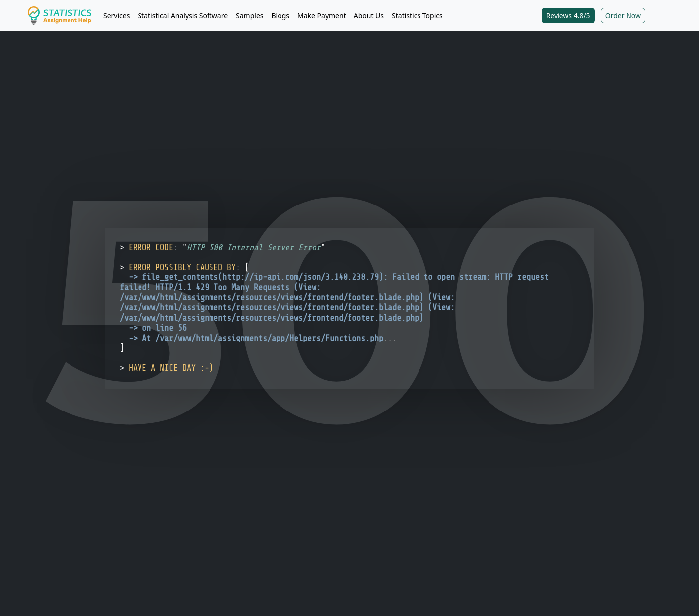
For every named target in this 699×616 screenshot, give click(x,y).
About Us (369, 16)
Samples (249, 16)
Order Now (623, 16)
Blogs (281, 16)
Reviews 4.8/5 (568, 16)
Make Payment (322, 16)
